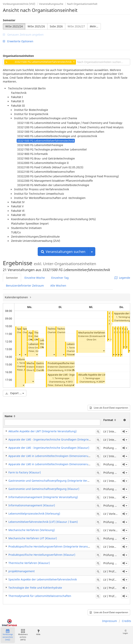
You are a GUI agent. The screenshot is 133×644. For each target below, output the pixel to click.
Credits (126, 621)
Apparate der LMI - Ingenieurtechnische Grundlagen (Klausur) (49, 448)
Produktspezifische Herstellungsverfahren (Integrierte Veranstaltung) (53, 546)
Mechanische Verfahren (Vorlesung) (32, 530)
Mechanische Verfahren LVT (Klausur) (100, 333)
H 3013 (69, 382)
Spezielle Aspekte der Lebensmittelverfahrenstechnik (43, 579)
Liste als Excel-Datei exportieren (109, 408)
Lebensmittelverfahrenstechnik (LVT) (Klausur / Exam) (43, 522)
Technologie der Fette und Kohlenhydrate (35, 588)
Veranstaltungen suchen (63, 252)
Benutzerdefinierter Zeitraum (25, 286)
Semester (9, 20)
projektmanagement (22, 571)
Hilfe (38, 632)
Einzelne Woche (35, 278)
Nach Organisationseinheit (82, 4)
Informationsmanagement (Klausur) (32, 505)
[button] (20, 354)
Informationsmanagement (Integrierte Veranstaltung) (43, 497)
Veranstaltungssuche (51, 4)
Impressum (110, 621)
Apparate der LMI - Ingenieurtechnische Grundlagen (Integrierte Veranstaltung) (60, 439)
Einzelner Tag (60, 278)
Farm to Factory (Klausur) (25, 472)
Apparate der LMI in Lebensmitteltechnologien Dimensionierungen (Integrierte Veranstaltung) (69, 456)
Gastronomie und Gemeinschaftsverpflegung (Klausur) (44, 489)
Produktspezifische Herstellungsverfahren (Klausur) (42, 555)
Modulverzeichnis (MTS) (23, 635)
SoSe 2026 (56, 26)
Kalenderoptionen (17, 297)
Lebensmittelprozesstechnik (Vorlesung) (34, 514)
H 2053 (100, 382)
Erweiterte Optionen (18, 41)
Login (125, 632)
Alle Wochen (58, 286)
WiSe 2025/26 (36, 26)
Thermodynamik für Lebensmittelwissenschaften (40, 596)
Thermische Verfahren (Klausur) (29, 563)
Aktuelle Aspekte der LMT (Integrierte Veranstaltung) (42, 431)
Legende (122, 278)
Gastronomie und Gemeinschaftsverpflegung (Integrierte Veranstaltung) (55, 481)
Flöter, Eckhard (36, 351)
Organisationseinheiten (18, 56)
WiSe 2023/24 (14, 26)
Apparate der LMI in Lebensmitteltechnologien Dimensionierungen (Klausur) (58, 464)
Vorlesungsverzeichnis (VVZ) (19, 4)
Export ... (15, 393)
